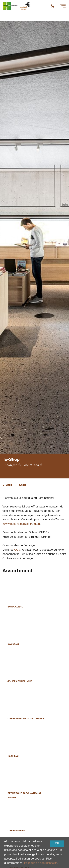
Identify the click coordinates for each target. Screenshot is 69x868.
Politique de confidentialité (41, 863)
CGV (17, 550)
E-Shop (7, 485)
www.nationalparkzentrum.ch (21, 524)
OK (57, 844)
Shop (23, 485)
